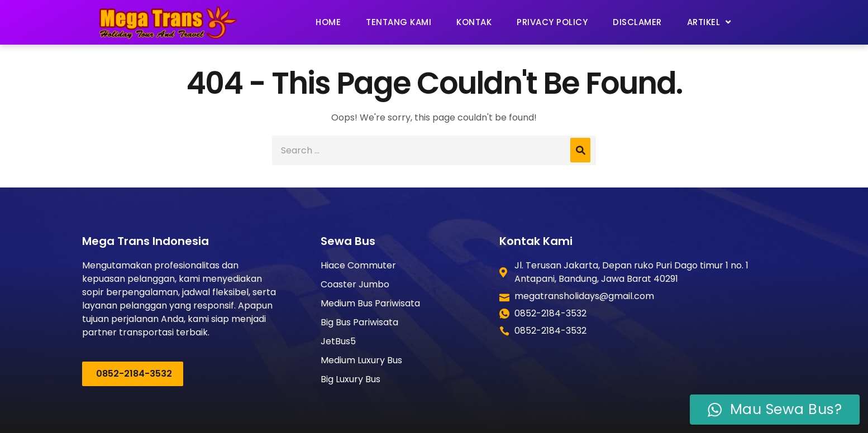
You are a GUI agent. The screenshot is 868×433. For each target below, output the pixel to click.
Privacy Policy (552, 22)
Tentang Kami (399, 22)
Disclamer (637, 22)
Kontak (474, 22)
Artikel (709, 22)
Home (328, 22)
